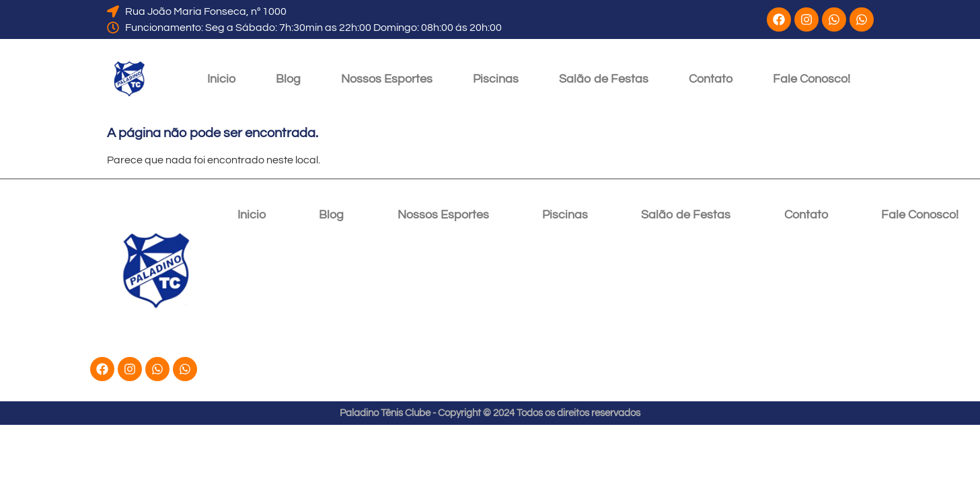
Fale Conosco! (812, 79)
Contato (711, 79)
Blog (288, 79)
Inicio (221, 79)
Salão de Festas (604, 79)
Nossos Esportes (387, 79)
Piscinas (496, 79)
